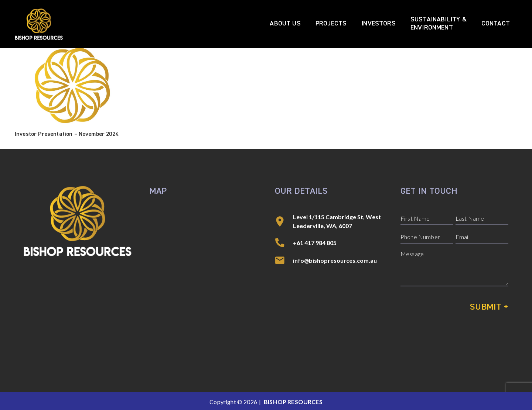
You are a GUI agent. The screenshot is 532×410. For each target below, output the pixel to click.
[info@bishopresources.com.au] (284, 261)
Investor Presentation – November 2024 (66, 134)
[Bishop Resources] (39, 24)
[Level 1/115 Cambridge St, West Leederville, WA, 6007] (284, 221)
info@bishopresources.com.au (335, 260)
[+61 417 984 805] (284, 243)
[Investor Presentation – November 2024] (71, 88)
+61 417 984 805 (315, 243)
